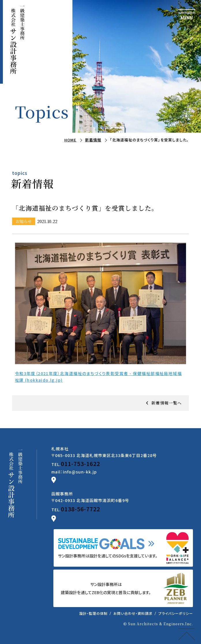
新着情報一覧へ (167, 403)
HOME (70, 140)
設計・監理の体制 (93, 613)
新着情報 (93, 140)
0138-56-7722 (80, 509)
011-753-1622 (80, 464)
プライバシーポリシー (176, 613)
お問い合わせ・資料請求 (133, 613)
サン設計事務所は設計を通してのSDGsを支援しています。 (108, 556)
